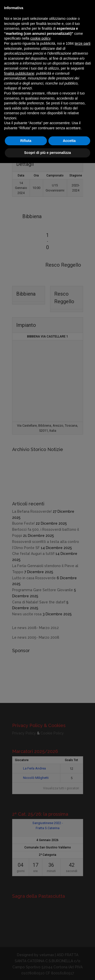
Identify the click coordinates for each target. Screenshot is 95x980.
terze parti (83, 43)
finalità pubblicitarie (19, 73)
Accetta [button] (69, 141)
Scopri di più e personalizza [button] (47, 153)
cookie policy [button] (40, 38)
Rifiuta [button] (26, 141)
